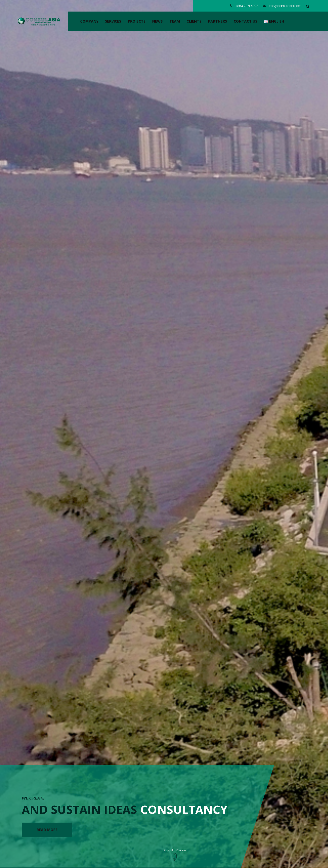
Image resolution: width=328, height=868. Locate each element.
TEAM (175, 21)
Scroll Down (175, 855)
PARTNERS (218, 21)
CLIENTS (194, 21)
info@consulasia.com (282, 6)
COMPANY (89, 21)
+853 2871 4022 (247, 6)
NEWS (157, 21)
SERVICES (113, 21)
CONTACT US (245, 21)
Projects (137, 21)
